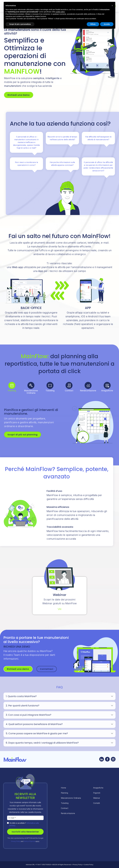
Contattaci (47, 669)
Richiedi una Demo (19, 95)
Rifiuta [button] (93, 24)
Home (63, 788)
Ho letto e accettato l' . (24, 824)
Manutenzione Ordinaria (71, 798)
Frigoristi (97, 793)
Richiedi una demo (18, 669)
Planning (64, 793)
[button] (112, 6)
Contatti (97, 803)
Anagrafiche (98, 788)
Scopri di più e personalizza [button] (20, 24)
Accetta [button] (107, 24)
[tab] (12, 385)
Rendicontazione (68, 813)
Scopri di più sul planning (23, 435)
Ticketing (65, 803)
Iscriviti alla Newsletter (25, 832)
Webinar (97, 798)
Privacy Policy (16, 841)
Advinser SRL (30, 865)
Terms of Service (29, 841)
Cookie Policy (89, 865)
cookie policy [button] (60, 12)
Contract (65, 808)
